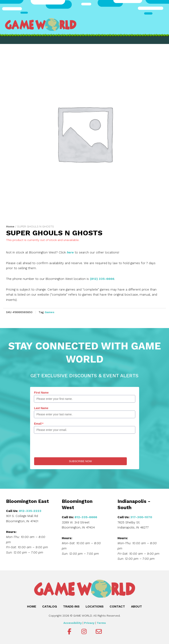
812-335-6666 (86, 517)
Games (49, 312)
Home (10, 226)
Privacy (89, 623)
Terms (101, 623)
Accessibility (73, 623)
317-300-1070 (141, 517)
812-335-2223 (30, 511)
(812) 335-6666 (102, 279)
